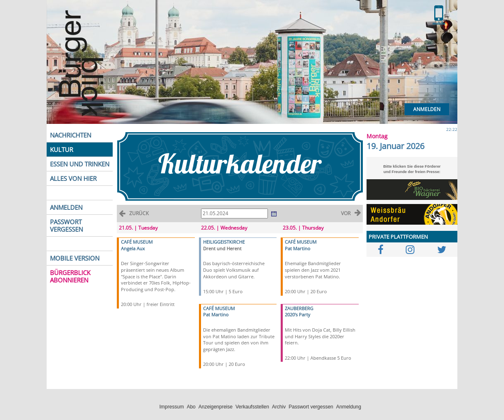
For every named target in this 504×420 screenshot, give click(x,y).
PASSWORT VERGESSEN (66, 225)
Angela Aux (133, 248)
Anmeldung (349, 407)
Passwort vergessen (311, 407)
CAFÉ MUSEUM (137, 242)
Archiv (279, 407)
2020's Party (298, 314)
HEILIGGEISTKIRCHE (224, 242)
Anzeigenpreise (216, 407)
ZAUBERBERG (299, 308)
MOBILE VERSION (75, 258)
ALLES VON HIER (73, 178)
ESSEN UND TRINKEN (80, 164)
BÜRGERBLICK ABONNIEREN (70, 276)
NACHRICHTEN (71, 135)
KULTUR (62, 149)
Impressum (172, 407)
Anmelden (427, 109)
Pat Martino (216, 314)
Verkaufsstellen (252, 407)
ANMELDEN (66, 207)
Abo (191, 407)
